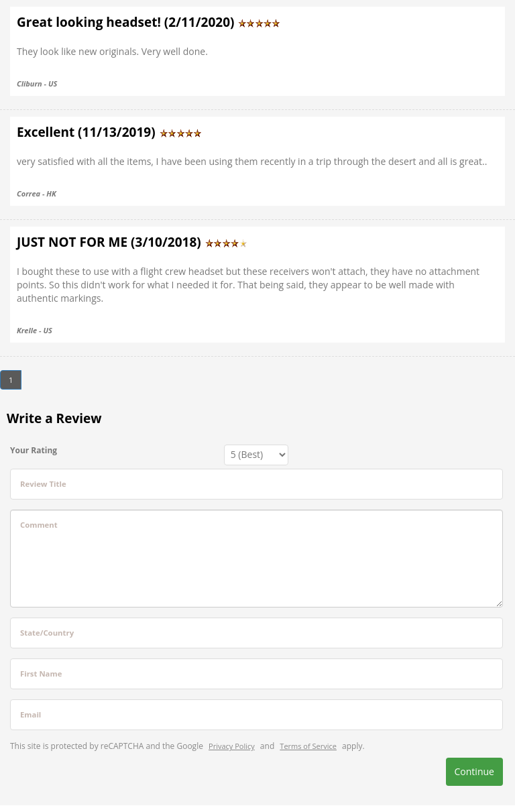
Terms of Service (308, 746)
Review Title (43, 484)
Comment (39, 525)
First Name (41, 674)
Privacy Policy (232, 746)
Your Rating (34, 450)
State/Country (47, 633)
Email (31, 714)
